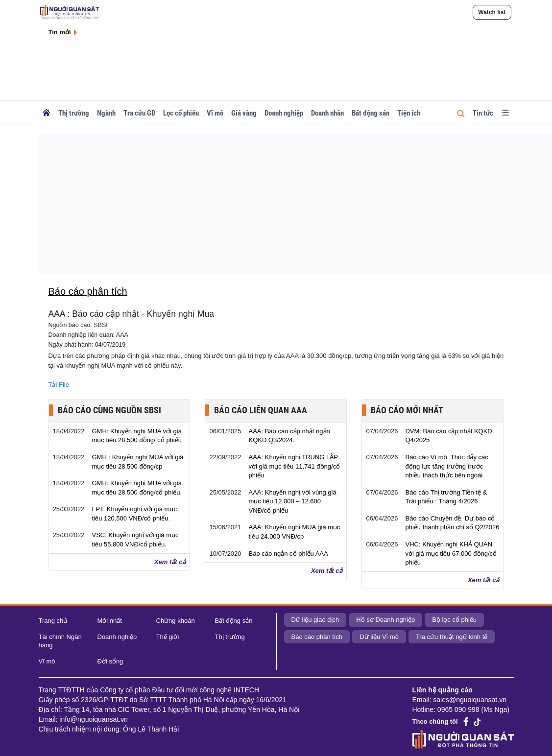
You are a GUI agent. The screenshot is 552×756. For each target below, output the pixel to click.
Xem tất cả (170, 562)
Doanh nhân (327, 113)
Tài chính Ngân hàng (60, 641)
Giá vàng (244, 113)
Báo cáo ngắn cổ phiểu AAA (288, 554)
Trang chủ (53, 621)
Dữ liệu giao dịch (315, 620)
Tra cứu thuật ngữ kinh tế (452, 637)
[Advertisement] (283, 203)
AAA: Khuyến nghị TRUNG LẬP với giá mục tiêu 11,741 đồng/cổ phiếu (294, 466)
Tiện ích (409, 113)
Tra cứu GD (139, 113)
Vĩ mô (215, 113)
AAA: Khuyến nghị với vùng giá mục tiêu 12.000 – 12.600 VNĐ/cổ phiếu (292, 501)
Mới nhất (110, 621)
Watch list (492, 12)
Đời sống (110, 661)
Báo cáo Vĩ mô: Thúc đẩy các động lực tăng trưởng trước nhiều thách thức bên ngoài (446, 466)
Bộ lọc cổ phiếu (454, 620)
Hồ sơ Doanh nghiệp (385, 620)
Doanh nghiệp (284, 113)
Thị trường (74, 113)
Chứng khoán (176, 621)
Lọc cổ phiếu (181, 113)
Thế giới (168, 637)
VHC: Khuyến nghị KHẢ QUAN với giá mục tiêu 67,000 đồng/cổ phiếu (451, 553)
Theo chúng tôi (435, 721)
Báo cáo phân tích (317, 637)
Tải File (59, 385)
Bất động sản (371, 113)
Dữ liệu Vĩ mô (379, 637)
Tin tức (483, 113)
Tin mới (60, 32)
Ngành (106, 113)
